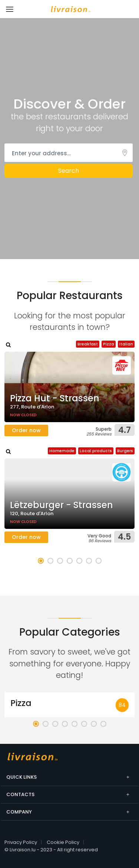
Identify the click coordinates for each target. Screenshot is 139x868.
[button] (41, 561)
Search (69, 171)
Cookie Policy (63, 842)
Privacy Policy (21, 842)
